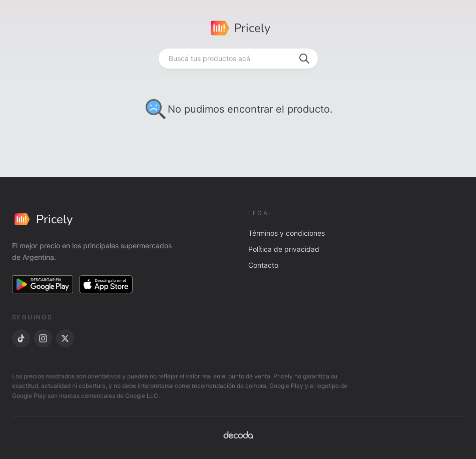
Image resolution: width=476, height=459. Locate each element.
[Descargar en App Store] (106, 284)
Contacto (263, 265)
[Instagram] (43, 338)
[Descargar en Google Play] (43, 284)
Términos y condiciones (287, 233)
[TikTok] (21, 338)
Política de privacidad (284, 249)
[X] (65, 338)
